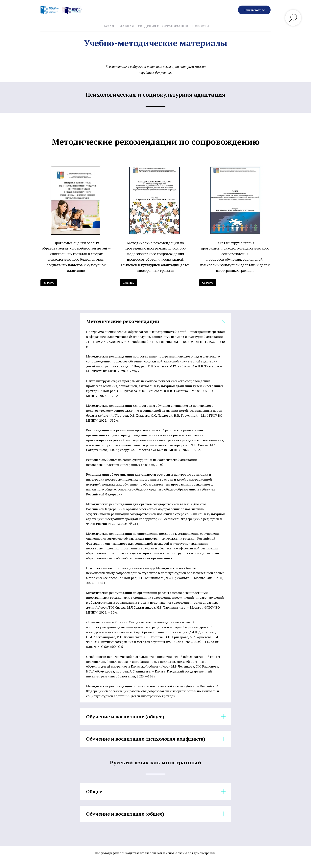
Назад (108, 26)
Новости (201, 26)
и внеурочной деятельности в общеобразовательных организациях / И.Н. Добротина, (151, 632)
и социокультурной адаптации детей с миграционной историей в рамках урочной (149, 627)
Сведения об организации (163, 26)
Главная (126, 26)
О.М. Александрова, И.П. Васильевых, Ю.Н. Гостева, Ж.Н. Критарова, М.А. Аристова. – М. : (153, 637)
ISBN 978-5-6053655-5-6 (105, 647)
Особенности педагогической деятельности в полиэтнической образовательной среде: (153, 657)
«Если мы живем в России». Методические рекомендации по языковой (140, 622)
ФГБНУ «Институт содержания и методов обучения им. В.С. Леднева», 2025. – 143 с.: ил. (153, 642)
